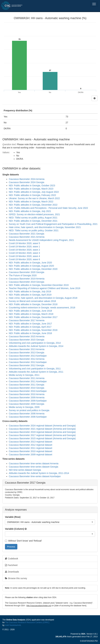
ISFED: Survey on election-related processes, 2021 (34, 214)
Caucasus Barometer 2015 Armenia (27, 336)
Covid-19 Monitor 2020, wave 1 (24, 247)
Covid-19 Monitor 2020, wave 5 (24, 243)
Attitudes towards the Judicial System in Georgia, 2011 (36, 372)
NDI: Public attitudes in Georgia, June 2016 (30, 333)
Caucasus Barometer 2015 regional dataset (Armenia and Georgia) (42, 438)
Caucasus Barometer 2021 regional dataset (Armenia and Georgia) (42, 429)
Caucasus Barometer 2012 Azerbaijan (28, 362)
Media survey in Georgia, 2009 (24, 407)
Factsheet (11, 565)
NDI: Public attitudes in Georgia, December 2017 (33, 317)
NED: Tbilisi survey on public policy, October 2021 (34, 230)
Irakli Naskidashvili (13, 625)
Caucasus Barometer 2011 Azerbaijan (28, 381)
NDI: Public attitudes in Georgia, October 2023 (32, 185)
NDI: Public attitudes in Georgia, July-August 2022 (34, 192)
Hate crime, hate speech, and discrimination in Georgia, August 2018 (43, 298)
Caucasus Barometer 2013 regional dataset (30, 442)
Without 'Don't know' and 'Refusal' (23, 541)
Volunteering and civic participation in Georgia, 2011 (35, 369)
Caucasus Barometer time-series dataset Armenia (34, 463)
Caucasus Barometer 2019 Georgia (26, 282)
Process (11, 547)
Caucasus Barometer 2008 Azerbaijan (28, 417)
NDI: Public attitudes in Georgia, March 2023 (31, 189)
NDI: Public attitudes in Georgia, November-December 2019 (39, 285)
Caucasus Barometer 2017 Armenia (27, 320)
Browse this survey (16, 578)
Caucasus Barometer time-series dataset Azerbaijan (35, 476)
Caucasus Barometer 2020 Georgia (26, 272)
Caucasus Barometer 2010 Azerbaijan (28, 391)
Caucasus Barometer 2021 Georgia (26, 234)
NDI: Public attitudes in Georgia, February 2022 (32, 195)
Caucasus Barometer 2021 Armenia (27, 237)
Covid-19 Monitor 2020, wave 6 (24, 259)
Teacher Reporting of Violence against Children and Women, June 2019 (45, 288)
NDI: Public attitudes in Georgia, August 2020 (31, 266)
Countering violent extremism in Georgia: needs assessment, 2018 (42, 308)
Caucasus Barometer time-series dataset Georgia (33, 467)
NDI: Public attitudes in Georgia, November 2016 (33, 330)
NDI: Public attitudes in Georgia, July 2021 (30, 211)
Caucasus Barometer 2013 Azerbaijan (28, 356)
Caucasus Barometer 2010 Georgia (26, 388)
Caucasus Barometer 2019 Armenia (27, 279)
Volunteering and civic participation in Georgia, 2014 (35, 343)
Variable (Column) (15, 529)
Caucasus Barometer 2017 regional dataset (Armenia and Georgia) (42, 435)
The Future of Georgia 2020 (23, 275)
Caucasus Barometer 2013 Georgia (26, 353)
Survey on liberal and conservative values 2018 (32, 301)
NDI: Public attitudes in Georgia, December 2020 (33, 269)
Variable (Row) (13, 517)
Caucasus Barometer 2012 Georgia (26, 365)
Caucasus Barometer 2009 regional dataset (30, 454)
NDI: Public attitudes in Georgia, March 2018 (31, 314)
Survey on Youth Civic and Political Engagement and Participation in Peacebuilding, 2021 (53, 224)
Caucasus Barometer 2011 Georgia (26, 385)
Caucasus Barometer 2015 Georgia (26, 340)
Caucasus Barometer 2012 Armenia (27, 359)
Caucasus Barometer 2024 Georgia (26, 182)
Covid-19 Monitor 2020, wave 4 (24, 256)
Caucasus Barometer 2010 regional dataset (30, 451)
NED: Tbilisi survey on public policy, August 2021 (33, 218)
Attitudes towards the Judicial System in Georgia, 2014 (36, 346)
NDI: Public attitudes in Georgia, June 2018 (30, 311)
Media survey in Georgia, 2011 (24, 375)
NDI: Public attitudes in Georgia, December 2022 (33, 205)
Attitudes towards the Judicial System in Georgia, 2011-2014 (39, 473)
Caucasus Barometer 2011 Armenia (27, 378)
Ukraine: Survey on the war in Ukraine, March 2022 (34, 198)
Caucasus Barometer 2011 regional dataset (30, 448)
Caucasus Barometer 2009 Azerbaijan (28, 401)
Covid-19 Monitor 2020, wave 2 (24, 250)
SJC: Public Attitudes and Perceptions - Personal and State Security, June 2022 (48, 208)
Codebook (12, 559)
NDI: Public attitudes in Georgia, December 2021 (33, 221)
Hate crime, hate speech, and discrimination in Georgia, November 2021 (45, 227)
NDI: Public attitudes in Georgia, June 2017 (30, 324)
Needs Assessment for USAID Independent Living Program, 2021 (41, 240)
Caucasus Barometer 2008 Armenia (27, 414)
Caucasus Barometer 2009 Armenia (27, 397)
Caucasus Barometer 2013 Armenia (27, 349)
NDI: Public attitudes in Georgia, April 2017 (30, 327)
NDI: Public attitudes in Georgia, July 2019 (30, 291)
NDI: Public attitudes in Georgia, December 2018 (33, 304)
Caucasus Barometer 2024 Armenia (27, 179)
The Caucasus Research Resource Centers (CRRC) (27, 622)
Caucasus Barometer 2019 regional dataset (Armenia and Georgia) (42, 432)
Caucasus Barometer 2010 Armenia (27, 394)
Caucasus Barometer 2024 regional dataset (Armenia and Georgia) (42, 426)
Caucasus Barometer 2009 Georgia (26, 404)
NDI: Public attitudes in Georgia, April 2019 (30, 295)
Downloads (12, 572)
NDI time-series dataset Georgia (25, 470)
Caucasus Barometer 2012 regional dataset (30, 445)
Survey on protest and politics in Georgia (29, 410)
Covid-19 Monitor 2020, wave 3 (24, 253)
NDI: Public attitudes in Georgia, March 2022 (31, 202)
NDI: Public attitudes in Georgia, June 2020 (30, 263)
